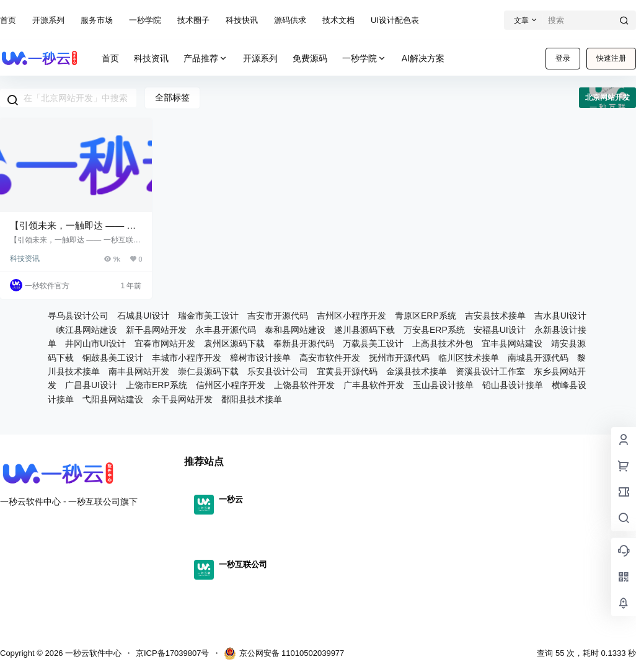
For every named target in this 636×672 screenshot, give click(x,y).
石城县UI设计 (143, 316)
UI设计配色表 (395, 20)
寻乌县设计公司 (78, 316)
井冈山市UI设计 (95, 343)
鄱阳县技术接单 (252, 399)
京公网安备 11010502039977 (284, 653)
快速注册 (611, 58)
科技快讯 (242, 20)
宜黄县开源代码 (347, 371)
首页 (8, 20)
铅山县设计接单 (513, 385)
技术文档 (338, 20)
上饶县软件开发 (304, 385)
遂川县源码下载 (364, 330)
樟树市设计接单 (260, 358)
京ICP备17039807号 (173, 653)
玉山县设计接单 (443, 385)
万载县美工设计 (373, 343)
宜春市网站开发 (165, 343)
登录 (563, 58)
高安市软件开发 (330, 358)
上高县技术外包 (443, 343)
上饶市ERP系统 (157, 385)
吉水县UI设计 (560, 316)
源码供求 (290, 20)
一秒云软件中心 (92, 653)
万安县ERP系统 (434, 330)
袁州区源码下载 (234, 343)
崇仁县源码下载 (208, 371)
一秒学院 (145, 20)
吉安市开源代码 (278, 316)
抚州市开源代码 (399, 358)
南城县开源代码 (538, 358)
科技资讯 (25, 259)
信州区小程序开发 (231, 385)
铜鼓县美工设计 (113, 358)
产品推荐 (206, 59)
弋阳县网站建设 (113, 399)
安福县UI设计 (500, 330)
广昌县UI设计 (91, 385)
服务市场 (97, 20)
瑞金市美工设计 (208, 316)
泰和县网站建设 (295, 330)
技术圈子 (193, 20)
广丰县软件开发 (374, 385)
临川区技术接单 (469, 358)
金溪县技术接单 (417, 371)
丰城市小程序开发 (187, 358)
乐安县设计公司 (278, 371)
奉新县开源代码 (304, 343)
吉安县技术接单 (495, 316)
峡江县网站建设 (87, 330)
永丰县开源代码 (226, 330)
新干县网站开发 (156, 330)
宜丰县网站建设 (512, 343)
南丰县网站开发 (139, 371)
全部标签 (172, 97)
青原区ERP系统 (426, 316)
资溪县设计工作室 (490, 371)
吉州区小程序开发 (351, 316)
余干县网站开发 (182, 399)
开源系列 (48, 20)
